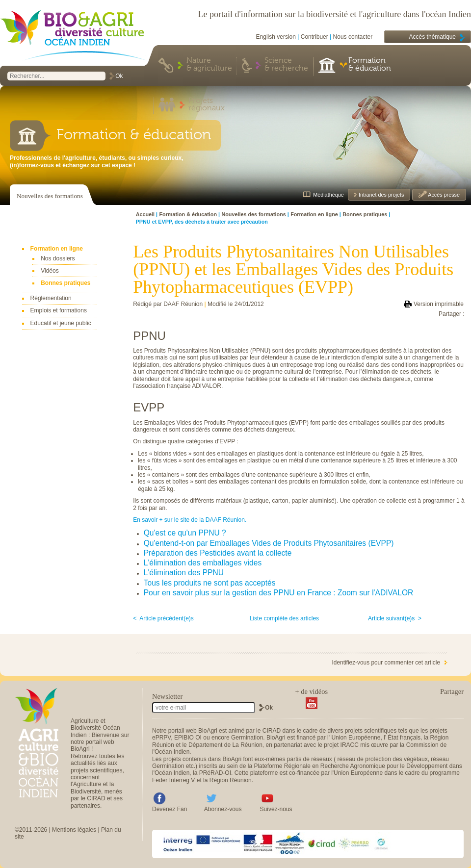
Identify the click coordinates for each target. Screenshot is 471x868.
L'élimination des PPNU (184, 573)
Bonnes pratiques (65, 283)
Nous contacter (353, 37)
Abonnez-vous (223, 809)
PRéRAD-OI (215, 773)
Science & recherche (286, 65)
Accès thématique (432, 37)
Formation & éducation (370, 65)
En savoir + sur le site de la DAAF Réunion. (190, 520)
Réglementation (51, 298)
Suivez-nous (276, 809)
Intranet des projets (380, 195)
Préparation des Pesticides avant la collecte (218, 553)
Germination (247, 738)
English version (276, 37)
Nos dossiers (58, 258)
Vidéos (50, 271)
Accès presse (443, 195)
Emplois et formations (59, 310)
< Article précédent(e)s (163, 618)
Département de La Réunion (225, 745)
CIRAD (272, 731)
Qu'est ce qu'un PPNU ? (185, 533)
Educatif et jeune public (61, 323)
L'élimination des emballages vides (203, 563)
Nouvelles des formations (50, 196)
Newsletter (167, 696)
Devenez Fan (170, 809)
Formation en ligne (57, 249)
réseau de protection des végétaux (383, 759)
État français (404, 738)
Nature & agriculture (209, 65)
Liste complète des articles (284, 618)
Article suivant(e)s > (395, 618)
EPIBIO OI (188, 738)
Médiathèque (328, 195)
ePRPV (161, 738)
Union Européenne (356, 738)
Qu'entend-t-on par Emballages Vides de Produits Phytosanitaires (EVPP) (269, 543)
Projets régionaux (207, 105)
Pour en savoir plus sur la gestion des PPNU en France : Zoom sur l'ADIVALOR (279, 593)
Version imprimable (439, 304)
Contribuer (314, 37)
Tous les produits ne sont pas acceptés (210, 583)
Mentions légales (74, 830)
